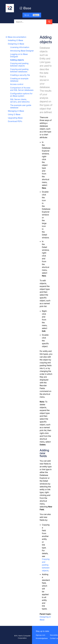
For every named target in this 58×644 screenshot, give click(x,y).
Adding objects (17, 60)
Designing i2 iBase (16, 44)
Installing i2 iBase (15, 40)
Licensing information (20, 47)
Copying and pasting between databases (19, 70)
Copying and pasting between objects (19, 65)
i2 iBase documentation (16, 37)
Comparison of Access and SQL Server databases (22, 89)
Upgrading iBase (15, 118)
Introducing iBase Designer (22, 51)
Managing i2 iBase (16, 111)
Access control (17, 84)
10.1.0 (32, 15)
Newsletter (54, 635)
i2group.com (41, 635)
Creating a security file (20, 75)
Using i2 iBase (14, 114)
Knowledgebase (42, 638)
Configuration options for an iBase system (21, 95)
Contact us (54, 638)
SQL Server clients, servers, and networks (20, 101)
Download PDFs (15, 121)
